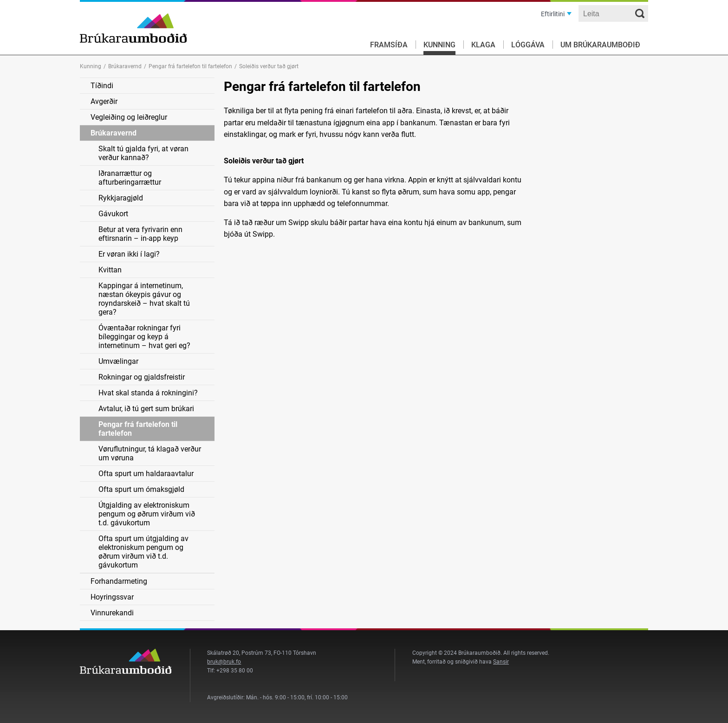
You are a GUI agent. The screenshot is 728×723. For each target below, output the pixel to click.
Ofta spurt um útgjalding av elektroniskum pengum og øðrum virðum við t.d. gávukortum (143, 552)
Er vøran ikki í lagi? (129, 254)
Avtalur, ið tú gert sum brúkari (146, 409)
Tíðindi (102, 86)
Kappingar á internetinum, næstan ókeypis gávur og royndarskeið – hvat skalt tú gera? (144, 299)
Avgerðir (104, 101)
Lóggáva (528, 45)
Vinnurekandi (112, 613)
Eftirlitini (553, 14)
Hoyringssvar (112, 597)
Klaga (483, 45)
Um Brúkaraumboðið (600, 45)
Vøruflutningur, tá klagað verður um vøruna (150, 453)
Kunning (439, 45)
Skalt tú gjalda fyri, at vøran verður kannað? (143, 153)
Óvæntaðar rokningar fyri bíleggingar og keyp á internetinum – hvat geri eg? (144, 337)
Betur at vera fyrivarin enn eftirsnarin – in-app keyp (140, 234)
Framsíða (389, 45)
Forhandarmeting (119, 581)
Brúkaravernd (125, 66)
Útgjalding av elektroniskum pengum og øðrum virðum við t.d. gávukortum (147, 514)
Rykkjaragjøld (121, 198)
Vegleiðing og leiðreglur (129, 117)
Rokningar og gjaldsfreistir (142, 377)
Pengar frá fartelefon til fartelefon (190, 66)
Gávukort (113, 214)
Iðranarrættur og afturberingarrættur (130, 178)
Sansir (501, 662)
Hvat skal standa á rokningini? (148, 393)
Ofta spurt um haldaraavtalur (146, 474)
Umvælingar (118, 361)
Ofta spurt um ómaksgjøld (141, 489)
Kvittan (110, 270)
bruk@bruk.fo (224, 662)
